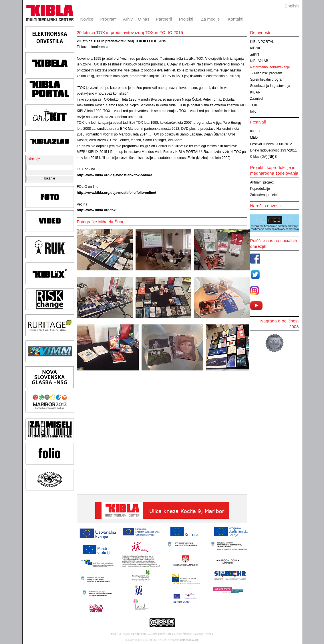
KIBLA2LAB (259, 61)
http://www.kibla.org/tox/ (97, 210)
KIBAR (255, 92)
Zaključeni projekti (264, 195)
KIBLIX (256, 131)
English (292, 6)
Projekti (186, 19)
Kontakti (236, 19)
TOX (254, 105)
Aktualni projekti (262, 182)
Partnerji (164, 19)
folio (253, 111)
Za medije (210, 19)
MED (254, 137)
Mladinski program (268, 73)
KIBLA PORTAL (262, 42)
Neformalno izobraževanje (270, 67)
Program (109, 19)
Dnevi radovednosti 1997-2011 (274, 150)
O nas (144, 19)
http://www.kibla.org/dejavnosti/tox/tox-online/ (114, 175)
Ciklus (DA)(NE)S (264, 157)
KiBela (255, 48)
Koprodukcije (260, 189)
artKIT (255, 55)
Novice (87, 19)
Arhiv (128, 19)
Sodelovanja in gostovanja (270, 86)
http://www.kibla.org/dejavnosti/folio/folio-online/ (117, 193)
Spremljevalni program (267, 79)
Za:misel (257, 99)
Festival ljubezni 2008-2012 (271, 144)
